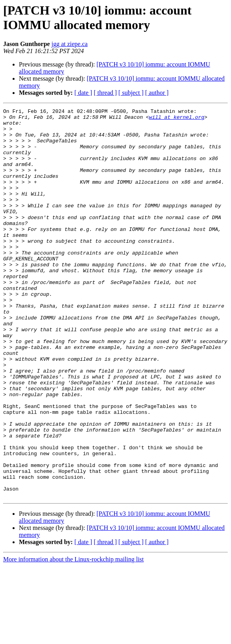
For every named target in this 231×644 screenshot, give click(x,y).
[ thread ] (105, 93)
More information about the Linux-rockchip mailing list (73, 637)
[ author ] (157, 93)
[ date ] (83, 93)
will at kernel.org (178, 119)
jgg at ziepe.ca (70, 44)
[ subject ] (131, 93)
